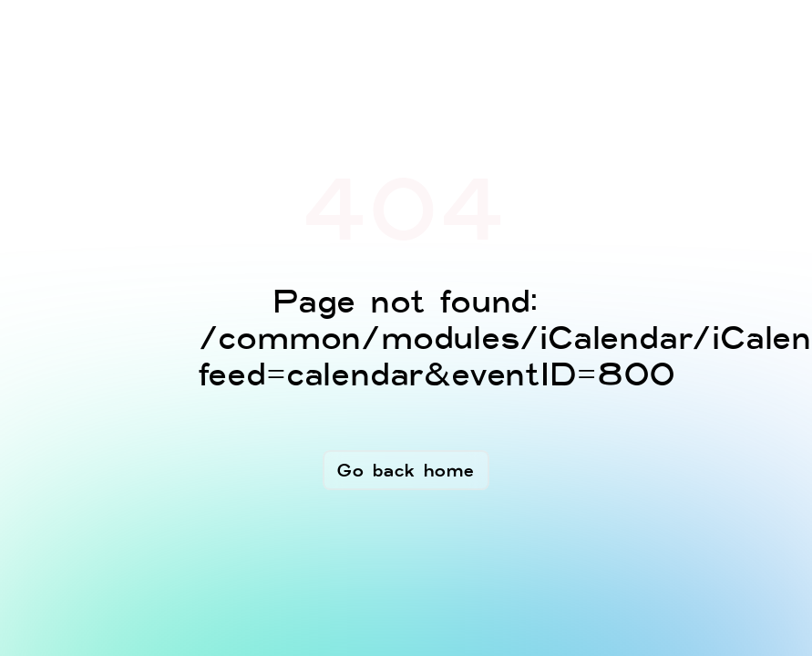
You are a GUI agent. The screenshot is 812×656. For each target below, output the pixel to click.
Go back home (406, 470)
